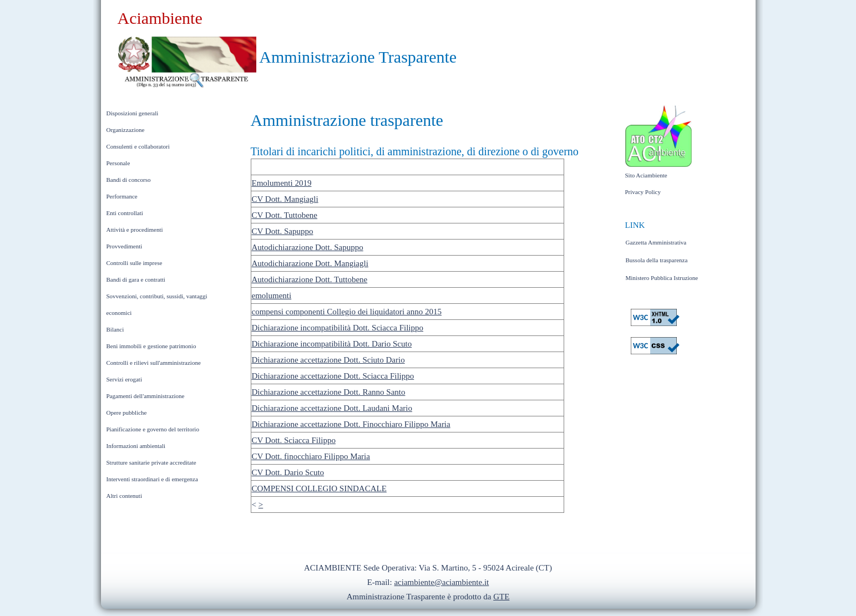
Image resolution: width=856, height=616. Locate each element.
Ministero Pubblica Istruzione (662, 278)
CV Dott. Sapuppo (283, 231)
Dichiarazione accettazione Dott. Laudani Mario (332, 408)
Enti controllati (125, 213)
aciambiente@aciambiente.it (441, 582)
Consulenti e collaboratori (138, 146)
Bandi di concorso (129, 180)
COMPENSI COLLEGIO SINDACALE (319, 488)
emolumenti (272, 296)
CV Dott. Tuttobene (285, 215)
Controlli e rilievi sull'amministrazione (154, 363)
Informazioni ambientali (136, 446)
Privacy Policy (643, 192)
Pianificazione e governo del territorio (153, 429)
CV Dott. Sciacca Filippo (294, 440)
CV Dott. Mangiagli (285, 199)
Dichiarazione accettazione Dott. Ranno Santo (329, 392)
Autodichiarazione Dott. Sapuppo (308, 247)
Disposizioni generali (133, 113)
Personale (118, 163)
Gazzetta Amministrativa (656, 242)
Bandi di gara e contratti (136, 279)
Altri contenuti (124, 496)
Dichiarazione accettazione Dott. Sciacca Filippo (333, 376)
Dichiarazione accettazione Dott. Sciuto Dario (328, 360)
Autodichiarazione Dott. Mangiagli (310, 263)
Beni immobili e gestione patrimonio (151, 346)
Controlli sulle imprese (135, 263)
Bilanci (115, 329)
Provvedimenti (125, 246)
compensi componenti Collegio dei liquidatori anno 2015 (347, 312)
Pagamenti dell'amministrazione (146, 396)
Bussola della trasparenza (657, 260)
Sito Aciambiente (646, 175)
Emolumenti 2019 (282, 183)
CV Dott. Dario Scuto (288, 472)
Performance (122, 196)
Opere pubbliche (127, 413)
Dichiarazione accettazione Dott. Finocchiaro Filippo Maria (351, 424)
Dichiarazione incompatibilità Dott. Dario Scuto (332, 344)
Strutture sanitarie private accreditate (151, 462)
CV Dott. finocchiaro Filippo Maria (311, 456)
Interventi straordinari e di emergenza (152, 479)
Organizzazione (126, 130)
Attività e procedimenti (135, 230)
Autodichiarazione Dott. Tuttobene (310, 279)
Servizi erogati (124, 379)
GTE (501, 597)
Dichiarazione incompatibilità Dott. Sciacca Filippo (338, 328)
